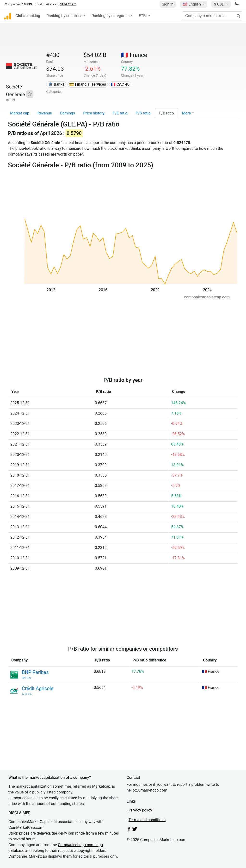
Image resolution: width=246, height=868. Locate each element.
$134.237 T (68, 4)
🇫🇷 (134, 55)
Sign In (168, 4)
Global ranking (28, 16)
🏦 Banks (56, 84)
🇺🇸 (192, 4)
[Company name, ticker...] (212, 16)
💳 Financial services (88, 84)
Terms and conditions (147, 820)
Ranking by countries (64, 16)
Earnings (68, 113)
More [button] (187, 113)
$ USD (219, 4)
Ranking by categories (111, 16)
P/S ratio (143, 113)
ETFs (143, 16)
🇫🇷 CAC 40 (120, 84)
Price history (94, 113)
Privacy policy (140, 810)
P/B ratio (166, 113)
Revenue (45, 113)
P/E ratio (120, 113)
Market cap (20, 113)
